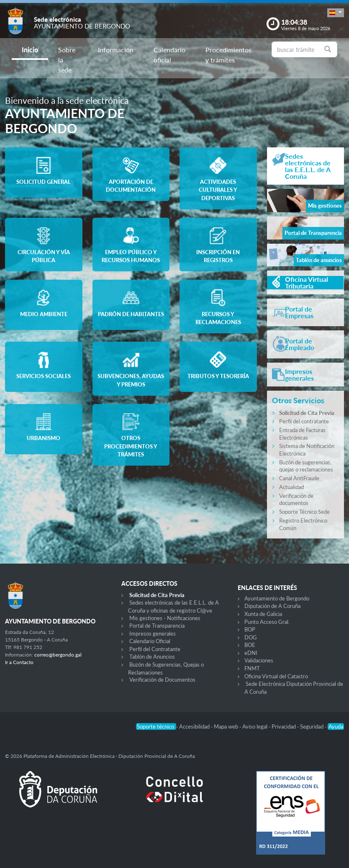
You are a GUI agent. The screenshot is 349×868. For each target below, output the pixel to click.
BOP (250, 629)
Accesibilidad (195, 726)
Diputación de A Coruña (272, 606)
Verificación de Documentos (162, 680)
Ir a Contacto (19, 662)
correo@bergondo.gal (58, 655)
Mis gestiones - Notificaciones (165, 618)
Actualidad (291, 487)
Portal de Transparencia (157, 626)
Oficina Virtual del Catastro (276, 676)
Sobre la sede (67, 60)
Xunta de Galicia (263, 614)
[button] (336, 13)
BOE (250, 645)
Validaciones (259, 660)
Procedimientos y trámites (228, 55)
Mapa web (227, 726)
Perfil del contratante (304, 421)
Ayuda (336, 726)
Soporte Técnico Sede (304, 512)
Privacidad (284, 726)
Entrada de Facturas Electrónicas (302, 434)
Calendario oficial (169, 55)
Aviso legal (255, 726)
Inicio (30, 50)
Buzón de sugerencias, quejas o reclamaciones (306, 466)
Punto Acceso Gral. (267, 622)
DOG (251, 637)
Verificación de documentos (296, 500)
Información (116, 50)
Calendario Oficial (150, 641)
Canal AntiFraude (299, 478)
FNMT (252, 668)
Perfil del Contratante (155, 649)
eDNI (251, 653)
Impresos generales (153, 634)
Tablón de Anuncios (152, 657)
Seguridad (312, 726)
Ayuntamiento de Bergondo (277, 598)
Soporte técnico (156, 726)
